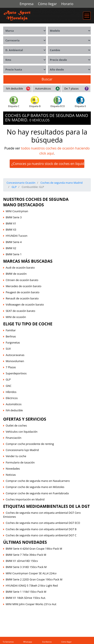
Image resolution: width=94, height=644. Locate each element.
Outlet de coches (16, 425)
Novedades (13, 469)
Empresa (27, 4)
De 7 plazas (71, 88)
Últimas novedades (25, 542)
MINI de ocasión (16, 317)
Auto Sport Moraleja (16, 611)
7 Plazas (11, 367)
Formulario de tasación (20, 462)
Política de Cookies (60, 611)
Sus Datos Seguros (50, 614)
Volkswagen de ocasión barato (25, 304)
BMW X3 (11, 230)
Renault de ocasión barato (22, 298)
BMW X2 (11, 248)
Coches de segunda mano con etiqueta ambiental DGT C (41, 535)
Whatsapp (28, 642)
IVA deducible (14, 88)
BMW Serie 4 (14, 242)
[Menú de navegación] (87, 16)
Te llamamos (8, 642)
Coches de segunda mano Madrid (61, 183)
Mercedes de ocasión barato (24, 286)
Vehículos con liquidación (22, 432)
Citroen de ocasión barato (22, 280)
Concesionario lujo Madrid (22, 450)
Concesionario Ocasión (21, 183)
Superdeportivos (16, 373)
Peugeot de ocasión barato (22, 292)
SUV (8, 349)
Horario (67, 4)
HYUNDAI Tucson (17, 236)
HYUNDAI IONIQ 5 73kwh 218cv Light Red (32, 586)
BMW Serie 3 (14, 217)
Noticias (11, 475)
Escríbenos (47, 642)
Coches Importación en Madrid (25, 499)
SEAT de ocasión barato (20, 311)
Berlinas (11, 336)
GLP (14, 187)
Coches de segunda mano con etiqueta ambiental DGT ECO (43, 523)
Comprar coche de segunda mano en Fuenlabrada (37, 493)
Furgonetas (13, 342)
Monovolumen (15, 361)
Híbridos (11, 392)
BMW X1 (11, 223)
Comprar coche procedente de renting (30, 444)
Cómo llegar (47, 4)
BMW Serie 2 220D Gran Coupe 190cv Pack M (34, 579)
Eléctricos (12, 398)
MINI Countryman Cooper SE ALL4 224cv (31, 573)
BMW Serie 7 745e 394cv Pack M (26, 555)
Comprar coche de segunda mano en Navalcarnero (38, 481)
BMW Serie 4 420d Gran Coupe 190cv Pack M (34, 549)
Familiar (11, 330)
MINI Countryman (17, 211)
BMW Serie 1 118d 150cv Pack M (26, 592)
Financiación (14, 438)
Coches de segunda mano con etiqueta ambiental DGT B (41, 529)
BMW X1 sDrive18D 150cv (22, 561)
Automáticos (43, 88)
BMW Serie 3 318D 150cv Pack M (26, 567)
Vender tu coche (16, 456)
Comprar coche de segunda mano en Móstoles (35, 487)
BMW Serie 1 (14, 254)
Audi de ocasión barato (20, 268)
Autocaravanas (15, 355)
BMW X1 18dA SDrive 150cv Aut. (26, 598)
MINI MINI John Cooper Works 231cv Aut (31, 604)
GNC (9, 386)
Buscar (47, 79)
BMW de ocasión (16, 274)
